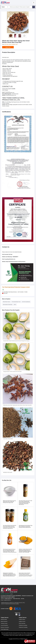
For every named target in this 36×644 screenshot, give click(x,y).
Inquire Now (8, 47)
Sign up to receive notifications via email (10, 604)
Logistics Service (22, 621)
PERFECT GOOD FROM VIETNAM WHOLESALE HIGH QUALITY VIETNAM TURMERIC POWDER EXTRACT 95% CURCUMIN (25, 551)
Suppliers (17, 603)
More (15, 305)
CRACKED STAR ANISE (8, 439)
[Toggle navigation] (34, 3)
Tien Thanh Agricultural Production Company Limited (16, 287)
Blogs (21, 603)
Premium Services (5, 603)
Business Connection (5, 627)
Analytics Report (22, 619)
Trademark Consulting (23, 627)
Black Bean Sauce (7, 302)
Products (12, 603)
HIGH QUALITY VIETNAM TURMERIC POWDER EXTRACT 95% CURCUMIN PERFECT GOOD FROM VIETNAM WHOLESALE (10, 575)
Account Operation (4, 625)
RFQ (24, 603)
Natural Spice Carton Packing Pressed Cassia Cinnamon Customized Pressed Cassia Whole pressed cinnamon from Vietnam (26, 575)
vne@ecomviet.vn (7, 600)
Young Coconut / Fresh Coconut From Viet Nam (12, 371)
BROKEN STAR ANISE (8, 472)
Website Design (4, 619)
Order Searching (22, 623)
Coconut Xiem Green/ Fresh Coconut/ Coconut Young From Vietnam (16, 341)
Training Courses (4, 623)
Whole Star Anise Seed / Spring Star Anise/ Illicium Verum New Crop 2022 (17, 405)
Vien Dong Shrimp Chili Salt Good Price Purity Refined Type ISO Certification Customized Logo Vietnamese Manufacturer (10, 527)
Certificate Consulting (23, 625)
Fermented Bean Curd (16, 302)
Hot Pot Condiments (26, 302)
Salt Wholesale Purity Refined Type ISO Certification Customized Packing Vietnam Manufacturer (26, 526)
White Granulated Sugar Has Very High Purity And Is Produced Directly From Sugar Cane (9, 502)
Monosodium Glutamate (8, 305)
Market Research (4, 621)
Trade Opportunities (5, 629)
